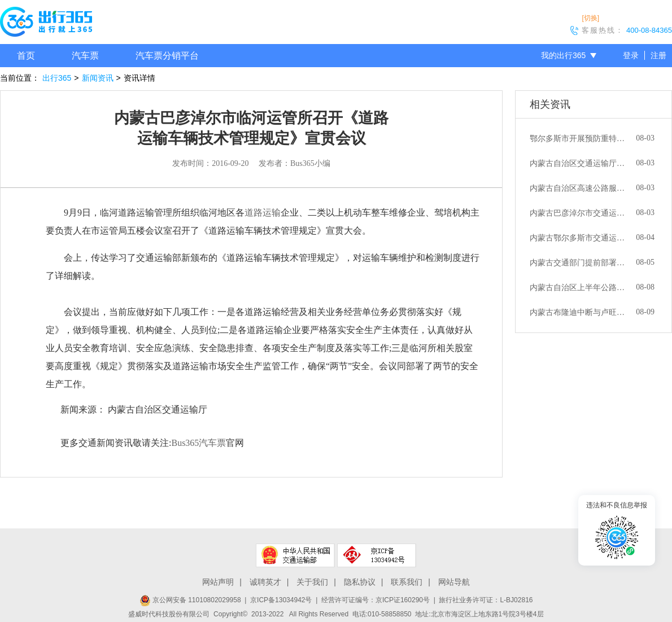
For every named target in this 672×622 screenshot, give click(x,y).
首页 (26, 56)
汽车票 (85, 56)
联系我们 (407, 582)
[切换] (590, 18)
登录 (631, 55)
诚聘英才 (265, 582)
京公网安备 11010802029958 (190, 600)
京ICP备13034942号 (281, 600)
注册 (658, 55)
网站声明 (218, 582)
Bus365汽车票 (198, 443)
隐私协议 (360, 582)
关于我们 (312, 582)
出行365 (57, 78)
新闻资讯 (98, 78)
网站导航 (454, 582)
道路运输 (263, 213)
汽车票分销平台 (167, 56)
